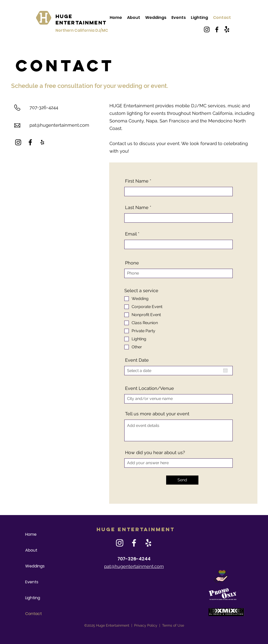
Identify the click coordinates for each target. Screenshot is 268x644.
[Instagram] (207, 29)
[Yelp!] (227, 29)
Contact (34, 614)
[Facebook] (217, 29)
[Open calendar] (225, 370)
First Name (137, 181)
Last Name (137, 208)
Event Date (137, 360)
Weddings (35, 566)
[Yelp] (42, 142)
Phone (132, 263)
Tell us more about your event (157, 414)
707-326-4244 (44, 107)
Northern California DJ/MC (82, 30)
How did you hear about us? (155, 453)
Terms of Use (173, 625)
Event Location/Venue (150, 388)
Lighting (33, 598)
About (31, 550)
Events (32, 582)
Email (131, 234)
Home (31, 534)
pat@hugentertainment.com (59, 125)
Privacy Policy (146, 625)
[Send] (182, 480)
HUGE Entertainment (81, 19)
